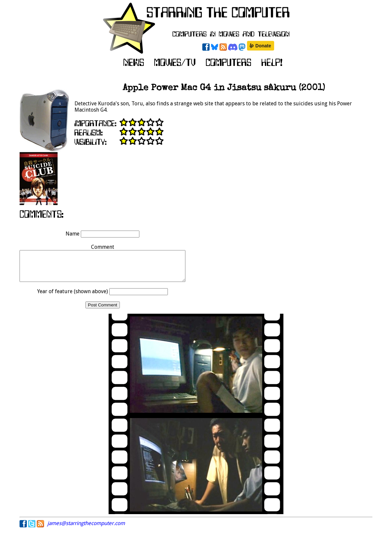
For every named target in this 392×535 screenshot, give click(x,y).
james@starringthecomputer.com (86, 529)
